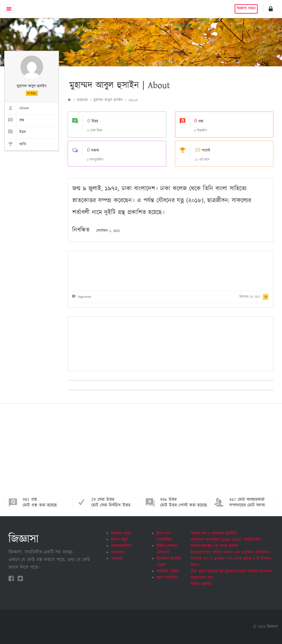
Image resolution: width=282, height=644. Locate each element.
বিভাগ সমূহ (119, 540)
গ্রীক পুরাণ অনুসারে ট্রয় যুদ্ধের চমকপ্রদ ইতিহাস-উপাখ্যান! (232, 571)
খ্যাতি (15, 144)
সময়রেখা (118, 552)
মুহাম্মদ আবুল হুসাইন (108, 100)
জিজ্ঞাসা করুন (246, 9)
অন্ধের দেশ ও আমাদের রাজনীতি (214, 533)
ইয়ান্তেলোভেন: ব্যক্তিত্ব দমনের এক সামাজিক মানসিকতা (230, 552)
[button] (271, 9)
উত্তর (15, 132)
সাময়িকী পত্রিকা (168, 571)
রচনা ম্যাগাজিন (167, 578)
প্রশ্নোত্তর (82, 100)
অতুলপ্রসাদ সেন (202, 578)
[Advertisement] (141, 455)
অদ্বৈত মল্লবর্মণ (201, 584)
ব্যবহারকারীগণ (121, 546)
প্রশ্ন (14, 120)
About (17, 108)
